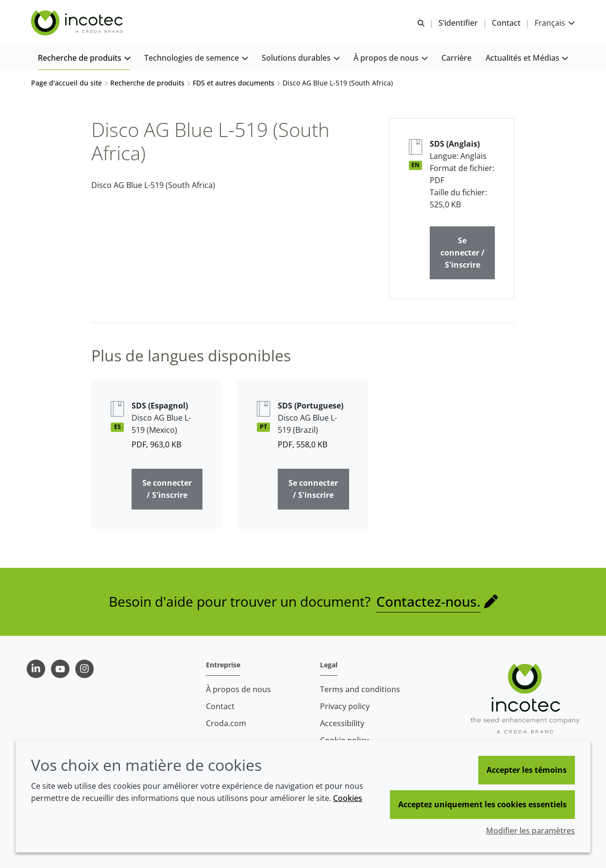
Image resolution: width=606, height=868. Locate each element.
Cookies (348, 798)
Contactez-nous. (429, 601)
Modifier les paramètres (530, 831)
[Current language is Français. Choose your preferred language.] (555, 23)
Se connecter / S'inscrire (463, 253)
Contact (220, 706)
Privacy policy (345, 706)
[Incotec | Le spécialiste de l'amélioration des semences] (78, 23)
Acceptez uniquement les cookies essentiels (482, 804)
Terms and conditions (360, 689)
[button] (84, 59)
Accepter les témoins (527, 770)
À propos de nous (238, 689)
